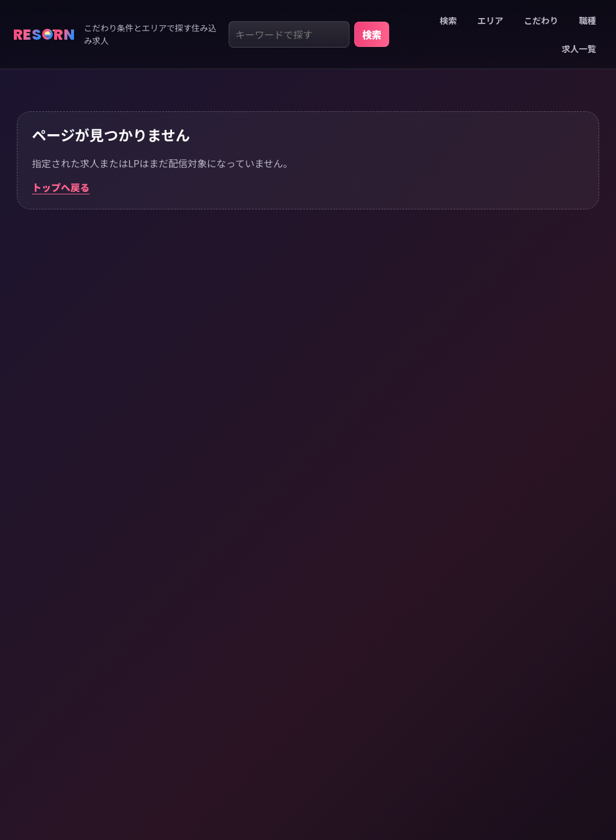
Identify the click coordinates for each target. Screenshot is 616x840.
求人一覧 (579, 48)
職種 (587, 20)
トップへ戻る (61, 187)
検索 (372, 34)
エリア (490, 20)
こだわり (541, 20)
